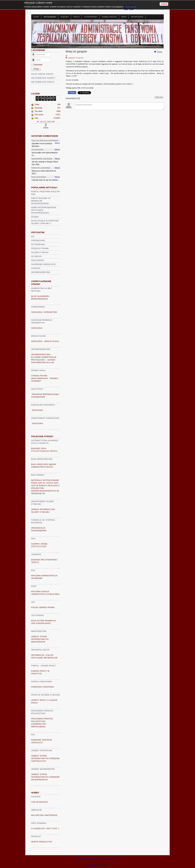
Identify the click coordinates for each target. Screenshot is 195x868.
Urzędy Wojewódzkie (43, 769)
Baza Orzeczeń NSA (42, 459)
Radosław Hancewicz (43, 405)
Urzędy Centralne (42, 751)
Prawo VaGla (38, 370)
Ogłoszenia (38, 260)
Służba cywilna (40, 252)
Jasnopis (36, 554)
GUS (33, 539)
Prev (35, 35)
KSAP (34, 586)
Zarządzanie (38, 241)
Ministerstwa (39, 631)
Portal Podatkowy (42, 682)
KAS (33, 570)
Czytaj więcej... (131, 7)
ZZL (33, 237)
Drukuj (158, 52)
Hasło (34, 59)
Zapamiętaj (38, 65)
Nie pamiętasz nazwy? (43, 78)
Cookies (36, 268)
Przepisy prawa (40, 248)
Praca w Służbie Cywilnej (46, 695)
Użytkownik (34, 53)
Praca (77, 17)
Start (36, 17)
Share (72, 93)
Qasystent (37, 389)
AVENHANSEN (38, 307)
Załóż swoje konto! (42, 74)
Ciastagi (36, 797)
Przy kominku (39, 823)
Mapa (124, 17)
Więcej (57, 143)
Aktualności (50, 17)
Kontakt (65, 17)
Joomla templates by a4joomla (98, 865)
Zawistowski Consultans (45, 418)
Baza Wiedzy (38, 475)
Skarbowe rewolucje (43, 264)
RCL (33, 735)
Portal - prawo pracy (44, 666)
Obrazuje (37, 810)
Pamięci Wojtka (109, 17)
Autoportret (91, 17)
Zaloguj (36, 69)
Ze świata (37, 256)
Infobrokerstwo (41, 272)
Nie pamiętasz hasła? (43, 82)
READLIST (36, 837)
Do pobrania (38, 244)
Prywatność (137, 17)
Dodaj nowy (159, 97)
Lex (33, 602)
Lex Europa (38, 615)
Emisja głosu (39, 336)
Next (160, 35)
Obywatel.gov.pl (41, 650)
